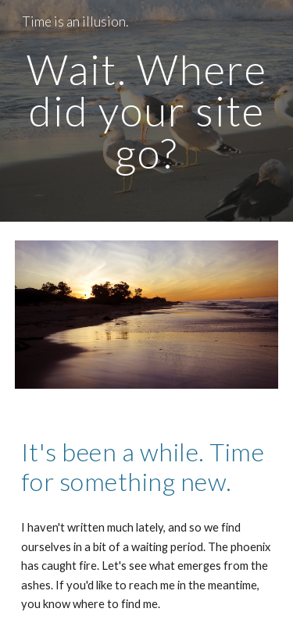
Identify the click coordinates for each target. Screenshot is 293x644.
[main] (147, 111)
